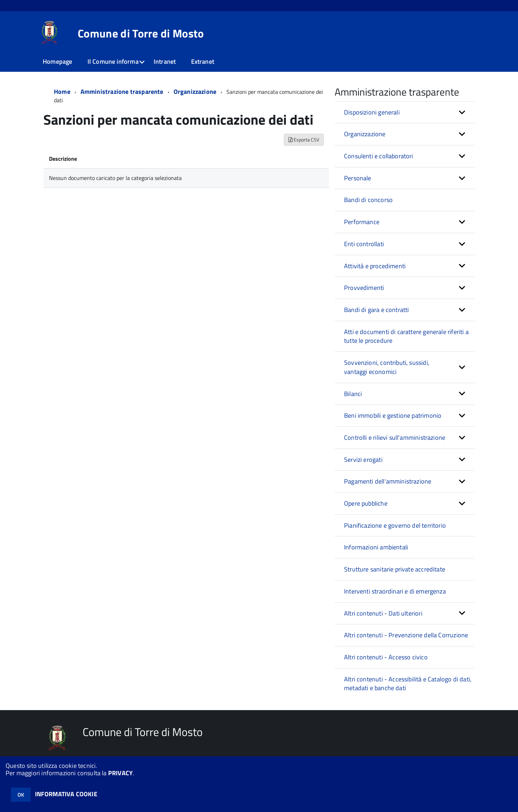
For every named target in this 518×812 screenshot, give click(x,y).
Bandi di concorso (368, 200)
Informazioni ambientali (376, 547)
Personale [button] (358, 178)
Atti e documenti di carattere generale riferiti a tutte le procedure (406, 336)
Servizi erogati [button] (363, 460)
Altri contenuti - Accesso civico (386, 657)
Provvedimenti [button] (364, 288)
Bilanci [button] (353, 394)
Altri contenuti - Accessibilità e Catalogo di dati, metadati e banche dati (408, 684)
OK (21, 795)
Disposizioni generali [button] (372, 112)
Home (62, 92)
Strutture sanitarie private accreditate (395, 569)
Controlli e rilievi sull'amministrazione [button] (395, 438)
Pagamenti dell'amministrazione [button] (388, 481)
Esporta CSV (304, 140)
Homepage (57, 61)
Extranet (203, 61)
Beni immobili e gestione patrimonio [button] (393, 415)
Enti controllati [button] (364, 244)
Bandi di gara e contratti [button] (377, 310)
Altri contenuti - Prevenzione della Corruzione (406, 635)
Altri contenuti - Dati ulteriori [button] (383, 613)
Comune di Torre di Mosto (141, 33)
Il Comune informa (113, 61)
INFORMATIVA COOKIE (66, 794)
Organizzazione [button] (365, 134)
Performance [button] (362, 222)
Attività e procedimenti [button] (375, 266)
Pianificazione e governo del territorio (395, 525)
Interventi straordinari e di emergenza (395, 591)
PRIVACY (120, 773)
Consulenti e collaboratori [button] (379, 156)
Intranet (165, 61)
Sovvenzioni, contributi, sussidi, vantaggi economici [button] (387, 367)
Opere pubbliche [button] (366, 503)
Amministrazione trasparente (122, 92)
